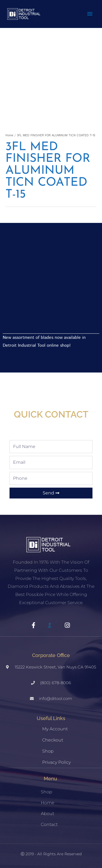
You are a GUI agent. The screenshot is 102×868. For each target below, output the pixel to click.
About (47, 814)
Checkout (53, 740)
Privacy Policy (56, 762)
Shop (48, 751)
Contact (49, 824)
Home (9, 135)
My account (55, 729)
